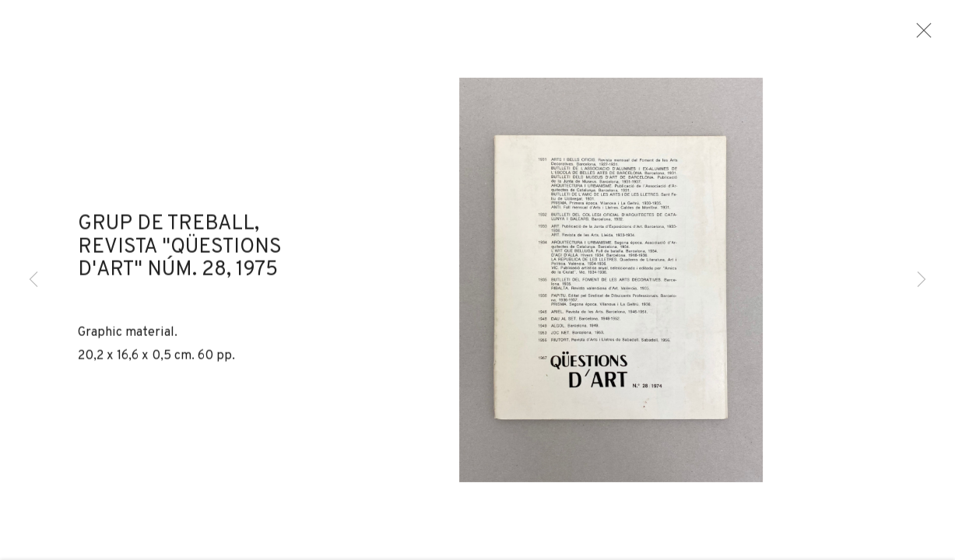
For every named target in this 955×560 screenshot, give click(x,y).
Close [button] (931, 35)
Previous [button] (33, 280)
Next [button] (922, 280)
